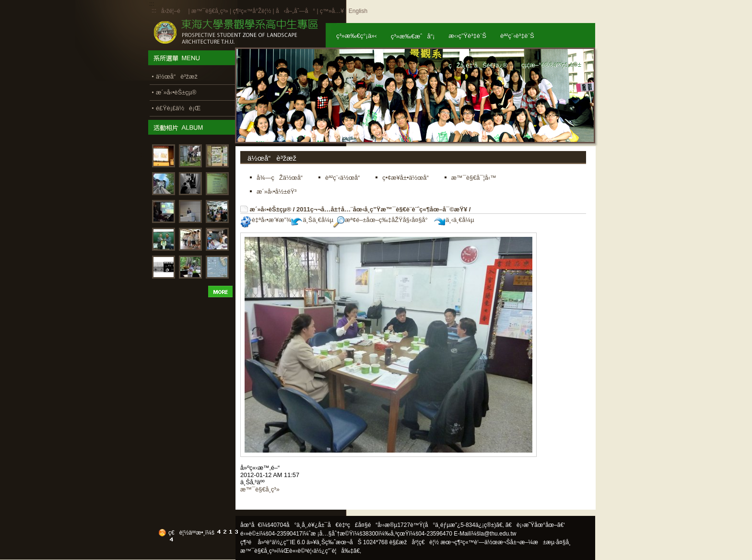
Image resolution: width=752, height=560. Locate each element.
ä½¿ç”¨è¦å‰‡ (334, 551)
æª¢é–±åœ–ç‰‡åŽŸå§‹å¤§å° (383, 220)
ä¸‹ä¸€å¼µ (454, 220)
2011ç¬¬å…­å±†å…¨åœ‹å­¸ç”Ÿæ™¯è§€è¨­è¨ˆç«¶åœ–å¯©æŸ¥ (382, 209)
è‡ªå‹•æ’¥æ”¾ (266, 220)
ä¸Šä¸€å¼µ (312, 220)
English (358, 11)
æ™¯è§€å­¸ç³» (211, 11)
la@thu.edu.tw (498, 534)
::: (154, 11)
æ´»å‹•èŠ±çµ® (271, 209)
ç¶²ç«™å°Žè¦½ (252, 11)
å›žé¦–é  (174, 11)
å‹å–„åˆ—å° (295, 11)
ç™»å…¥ (332, 11)
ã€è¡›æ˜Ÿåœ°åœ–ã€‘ (535, 525)
